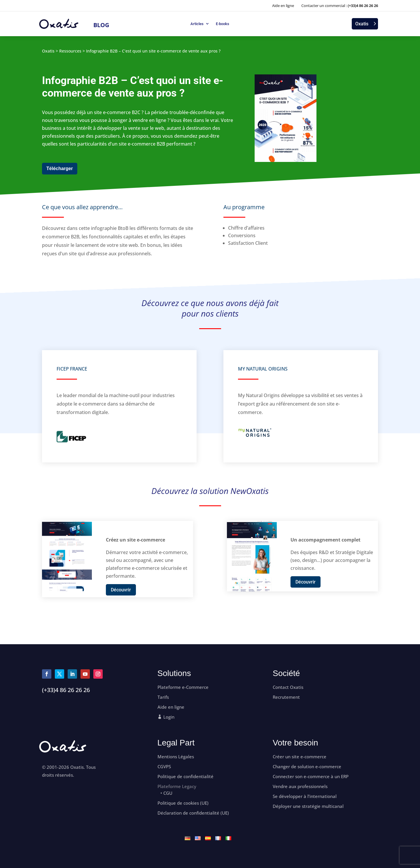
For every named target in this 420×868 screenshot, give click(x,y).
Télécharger (60, 168)
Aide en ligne (283, 6)
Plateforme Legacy (177, 786)
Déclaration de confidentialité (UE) (193, 813)
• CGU (166, 793)
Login (169, 717)
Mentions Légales (176, 757)
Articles (197, 24)
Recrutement (286, 697)
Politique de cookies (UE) (183, 803)
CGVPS (164, 767)
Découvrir (121, 590)
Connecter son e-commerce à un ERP (311, 777)
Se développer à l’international (305, 796)
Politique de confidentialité (185, 777)
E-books (223, 24)
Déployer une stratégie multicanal (308, 806)
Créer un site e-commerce (300, 757)
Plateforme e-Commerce (183, 687)
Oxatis (362, 24)
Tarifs (163, 697)
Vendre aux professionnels (300, 786)
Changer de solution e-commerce (307, 767)
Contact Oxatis (288, 687)
